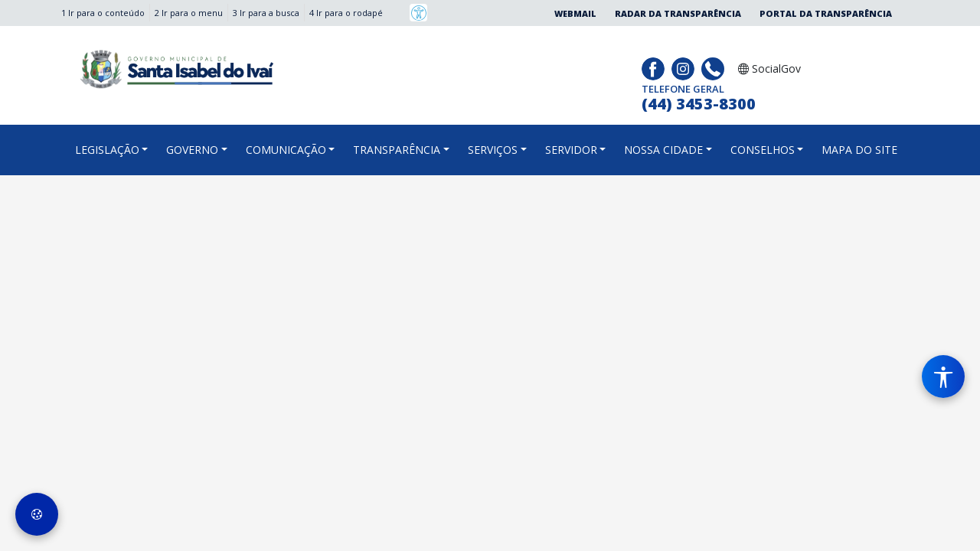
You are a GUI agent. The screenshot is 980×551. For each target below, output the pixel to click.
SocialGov (769, 68)
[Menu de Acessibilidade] (943, 377)
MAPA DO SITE (859, 150)
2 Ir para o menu (189, 13)
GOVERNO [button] (192, 150)
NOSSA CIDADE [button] (663, 150)
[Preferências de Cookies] (37, 514)
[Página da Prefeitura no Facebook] (655, 67)
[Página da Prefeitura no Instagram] (685, 67)
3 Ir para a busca (266, 13)
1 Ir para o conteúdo (103, 13)
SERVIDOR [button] (571, 150)
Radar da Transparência (678, 13)
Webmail (575, 13)
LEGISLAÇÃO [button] (107, 150)
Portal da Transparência (826, 13)
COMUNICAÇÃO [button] (286, 150)
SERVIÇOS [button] (493, 150)
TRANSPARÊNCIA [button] (397, 150)
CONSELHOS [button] (763, 150)
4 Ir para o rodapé (346, 13)
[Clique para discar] (715, 67)
